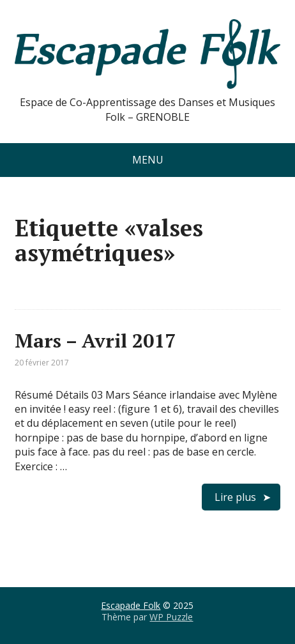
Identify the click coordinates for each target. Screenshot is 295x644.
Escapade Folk (131, 605)
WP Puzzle (171, 617)
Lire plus (235, 497)
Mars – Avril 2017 (95, 341)
